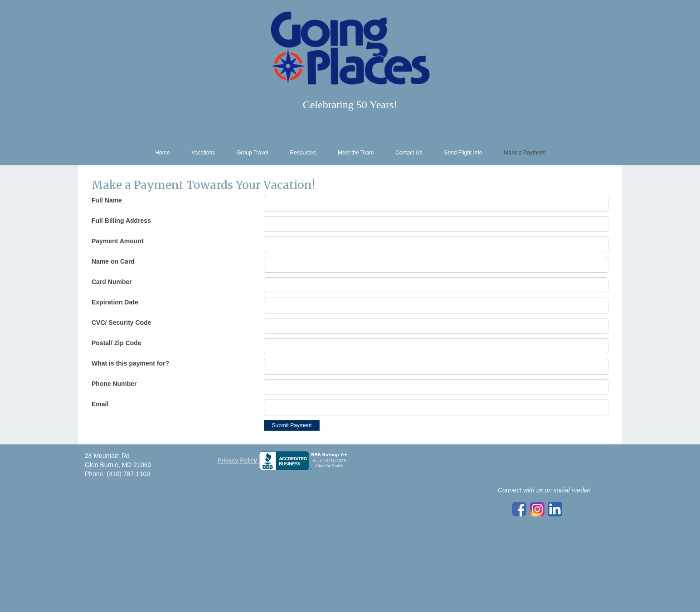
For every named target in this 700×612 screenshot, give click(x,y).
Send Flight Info (463, 153)
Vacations (203, 153)
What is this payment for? (130, 363)
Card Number (112, 282)
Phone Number (114, 384)
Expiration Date (115, 302)
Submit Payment (292, 425)
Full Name (107, 200)
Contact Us (409, 153)
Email (100, 404)
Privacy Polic (236, 460)
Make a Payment (525, 153)
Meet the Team (356, 153)
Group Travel (252, 153)
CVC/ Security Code (121, 323)
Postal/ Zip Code (117, 343)
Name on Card (113, 261)
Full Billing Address (121, 221)
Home (162, 153)
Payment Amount (118, 241)
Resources (303, 153)
